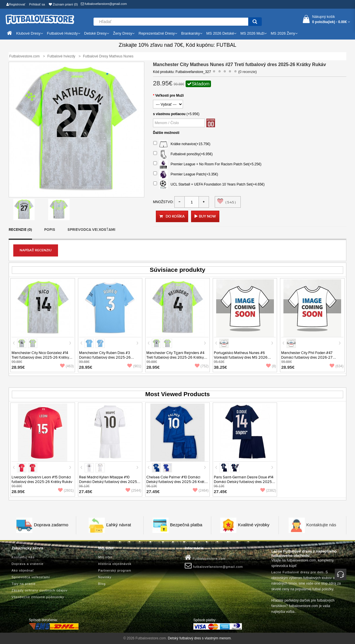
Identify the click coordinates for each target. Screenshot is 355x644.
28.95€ (18, 367)
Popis (50, 230)
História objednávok (115, 564)
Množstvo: (163, 202)
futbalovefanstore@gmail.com (104, 4)
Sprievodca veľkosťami (91, 230)
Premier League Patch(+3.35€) (186, 175)
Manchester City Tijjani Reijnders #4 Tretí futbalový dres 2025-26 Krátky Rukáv (175, 357)
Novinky (105, 577)
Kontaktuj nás (23, 557)
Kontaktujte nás (321, 525)
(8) (271, 366)
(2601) (66, 491)
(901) (134, 366)
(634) (337, 366)
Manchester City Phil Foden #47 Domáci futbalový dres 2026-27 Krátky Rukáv (307, 357)
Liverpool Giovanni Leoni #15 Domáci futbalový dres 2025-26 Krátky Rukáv (42, 480)
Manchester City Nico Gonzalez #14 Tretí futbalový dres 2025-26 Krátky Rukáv (40, 357)
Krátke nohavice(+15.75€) (182, 144)
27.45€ (86, 492)
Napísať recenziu (36, 250)
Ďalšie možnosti (166, 133)
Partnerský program (115, 570)
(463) (67, 366)
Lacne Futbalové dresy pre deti (297, 572)
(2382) (268, 491)
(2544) (133, 491)
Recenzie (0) (20, 230)
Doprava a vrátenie (28, 564)
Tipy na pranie (24, 584)
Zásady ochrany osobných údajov (40, 590)
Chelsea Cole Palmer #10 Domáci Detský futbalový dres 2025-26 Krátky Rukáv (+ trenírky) (177, 482)
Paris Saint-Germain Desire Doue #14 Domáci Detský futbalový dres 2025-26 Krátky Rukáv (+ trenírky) (244, 482)
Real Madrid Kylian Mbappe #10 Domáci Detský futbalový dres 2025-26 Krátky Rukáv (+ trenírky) (109, 482)
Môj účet (105, 557)
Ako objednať (23, 570)
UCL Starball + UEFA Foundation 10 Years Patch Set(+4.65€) (209, 185)
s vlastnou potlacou (169, 114)
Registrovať (16, 4)
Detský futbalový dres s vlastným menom (199, 638)
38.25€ (221, 367)
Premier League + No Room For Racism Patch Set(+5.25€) (207, 164)
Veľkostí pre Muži (170, 96)
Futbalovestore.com (205, 557)
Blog (102, 584)
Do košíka (172, 216)
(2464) (201, 491)
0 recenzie (247, 72)
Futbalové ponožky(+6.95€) (183, 154)
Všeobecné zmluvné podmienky (38, 597)
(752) (202, 366)
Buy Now (207, 216)
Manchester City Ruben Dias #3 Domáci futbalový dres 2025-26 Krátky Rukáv (105, 357)
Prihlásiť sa (37, 4)
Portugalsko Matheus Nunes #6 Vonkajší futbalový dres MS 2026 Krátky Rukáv (241, 357)
